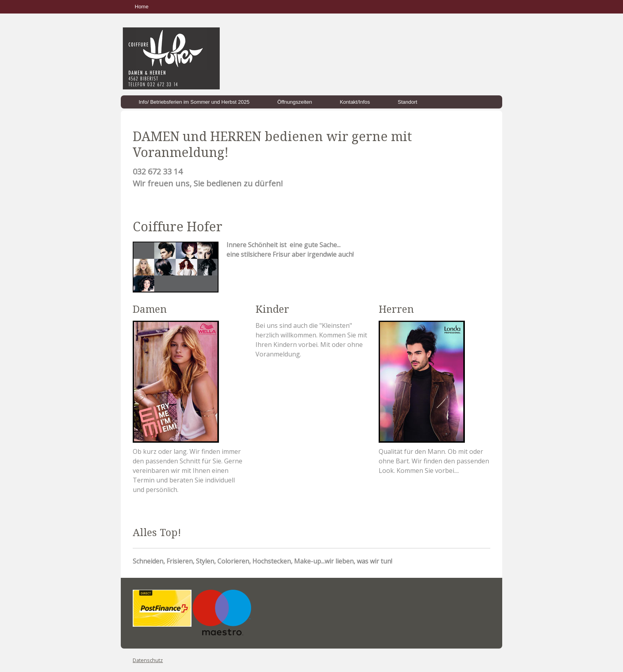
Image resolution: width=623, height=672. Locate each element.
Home (142, 7)
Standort (407, 102)
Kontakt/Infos (355, 102)
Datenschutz (148, 660)
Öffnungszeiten (295, 102)
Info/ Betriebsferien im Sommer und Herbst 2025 (194, 102)
